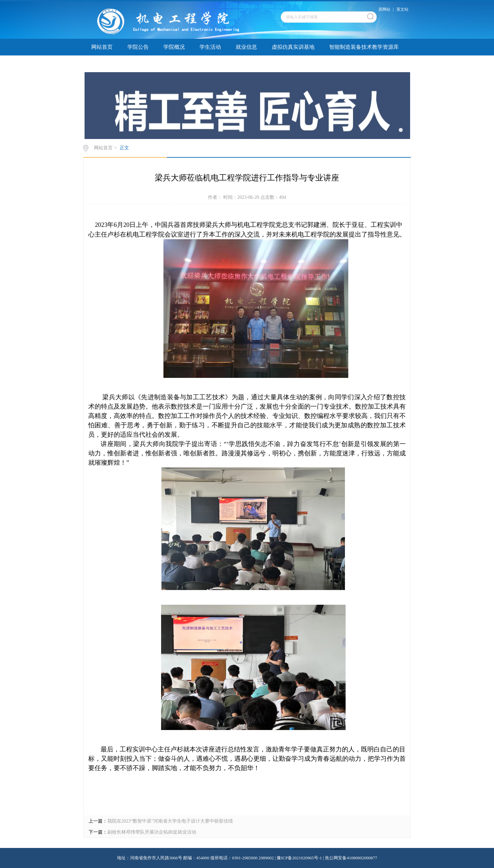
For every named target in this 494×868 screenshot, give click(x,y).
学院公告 (138, 47)
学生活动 (210, 47)
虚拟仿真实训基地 (293, 47)
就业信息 (246, 47)
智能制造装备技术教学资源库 (364, 47)
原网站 (384, 9)
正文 (124, 148)
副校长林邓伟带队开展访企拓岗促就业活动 (152, 832)
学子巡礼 (102, 64)
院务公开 (210, 64)
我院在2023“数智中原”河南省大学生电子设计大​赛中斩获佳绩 (170, 821)
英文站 (402, 9)
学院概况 (174, 47)
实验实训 (138, 64)
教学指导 (174, 64)
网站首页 (102, 47)
